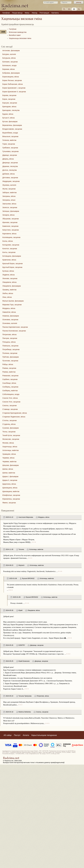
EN (69, 9)
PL (64, 9)
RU (79, 9)
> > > (34, 542)
